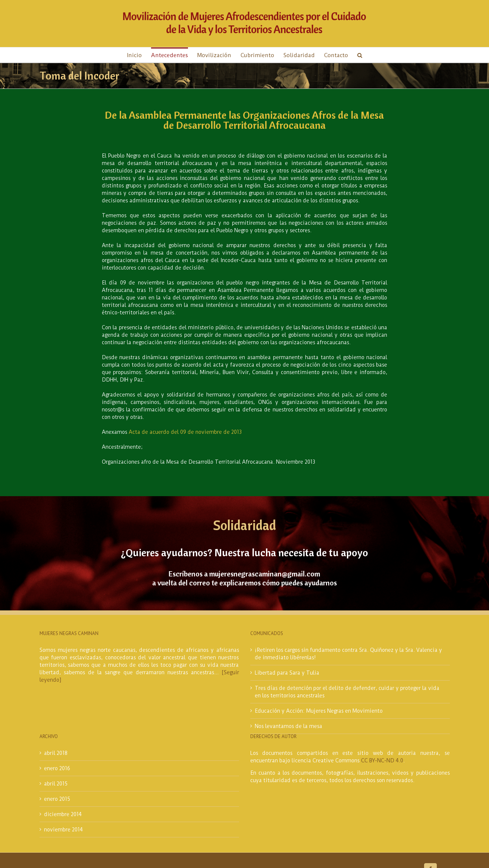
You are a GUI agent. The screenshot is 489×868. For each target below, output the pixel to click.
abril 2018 (56, 753)
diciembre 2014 (63, 814)
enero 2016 (57, 768)
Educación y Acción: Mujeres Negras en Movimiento (319, 711)
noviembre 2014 (63, 830)
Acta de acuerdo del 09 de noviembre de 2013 (185, 432)
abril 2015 (56, 784)
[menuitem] (139, 55)
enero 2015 (57, 799)
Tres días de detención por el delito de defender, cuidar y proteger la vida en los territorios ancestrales (347, 692)
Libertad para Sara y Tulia (287, 673)
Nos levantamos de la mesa (289, 726)
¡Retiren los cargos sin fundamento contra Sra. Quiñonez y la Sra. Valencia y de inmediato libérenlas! (348, 654)
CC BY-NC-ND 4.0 (382, 760)
